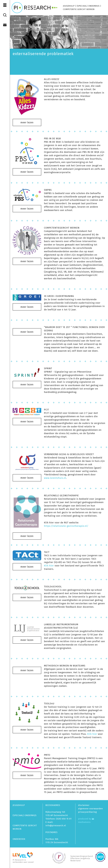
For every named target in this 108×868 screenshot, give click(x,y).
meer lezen (27, 122)
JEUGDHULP (69, 6)
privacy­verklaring (87, 812)
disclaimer (84, 805)
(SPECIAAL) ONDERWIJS (88, 6)
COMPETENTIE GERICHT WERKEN (79, 9)
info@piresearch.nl (56, 825)
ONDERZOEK (19, 839)
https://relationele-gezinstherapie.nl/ (66, 526)
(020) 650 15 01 (64, 819)
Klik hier (49, 566)
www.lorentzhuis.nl (55, 478)
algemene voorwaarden (90, 809)
